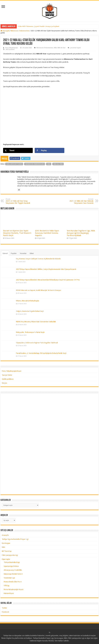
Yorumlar (23, 253)
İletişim (4, 383)
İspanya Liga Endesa (11, 566)
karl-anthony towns (14, 164)
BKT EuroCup (7, 551)
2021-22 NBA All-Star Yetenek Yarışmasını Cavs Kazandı (80, 201)
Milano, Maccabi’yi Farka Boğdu (28, 301)
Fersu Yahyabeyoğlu (12, 48)
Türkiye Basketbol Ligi (12, 562)
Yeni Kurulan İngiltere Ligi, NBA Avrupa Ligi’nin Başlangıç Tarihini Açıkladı (81, 233)
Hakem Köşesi (9, 593)
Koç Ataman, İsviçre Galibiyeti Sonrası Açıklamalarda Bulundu (38, 259)
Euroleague (6, 543)
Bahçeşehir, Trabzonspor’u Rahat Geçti (30, 332)
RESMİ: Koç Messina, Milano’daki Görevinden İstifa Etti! (36, 322)
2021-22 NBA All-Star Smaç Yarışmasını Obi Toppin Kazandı (19, 201)
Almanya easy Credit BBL (13, 570)
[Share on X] (18, 150)
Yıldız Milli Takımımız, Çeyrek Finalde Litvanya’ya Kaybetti (38, 26)
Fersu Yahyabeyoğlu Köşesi (12, 371)
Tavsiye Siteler (7, 375)
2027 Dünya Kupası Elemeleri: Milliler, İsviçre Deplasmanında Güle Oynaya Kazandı (46, 269)
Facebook (5, 612)
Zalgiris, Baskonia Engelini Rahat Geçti (30, 311)
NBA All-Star (61, 48)
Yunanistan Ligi (9, 578)
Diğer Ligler (6, 559)
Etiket (32, 253)
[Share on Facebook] (50, 150)
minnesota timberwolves (35, 164)
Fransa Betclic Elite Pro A (13, 582)
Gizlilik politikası (8, 379)
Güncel (5, 253)
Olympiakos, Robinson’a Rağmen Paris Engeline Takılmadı (37, 343)
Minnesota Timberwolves (20, 31)
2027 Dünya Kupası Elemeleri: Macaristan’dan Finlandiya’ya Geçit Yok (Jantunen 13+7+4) (48, 280)
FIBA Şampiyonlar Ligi (10, 555)
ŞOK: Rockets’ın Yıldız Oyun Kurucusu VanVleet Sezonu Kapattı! (47, 233)
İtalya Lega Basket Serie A (13, 574)
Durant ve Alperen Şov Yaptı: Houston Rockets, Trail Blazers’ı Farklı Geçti (17, 233)
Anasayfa (5, 31)
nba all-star (58, 164)
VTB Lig (7, 586)
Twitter (4, 608)
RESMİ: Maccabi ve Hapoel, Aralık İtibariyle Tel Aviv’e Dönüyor (39, 290)
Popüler (14, 253)
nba (49, 164)
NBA (55, 48)
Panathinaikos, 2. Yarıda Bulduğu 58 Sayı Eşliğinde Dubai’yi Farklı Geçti (41, 353)
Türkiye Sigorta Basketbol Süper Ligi (15, 539)
